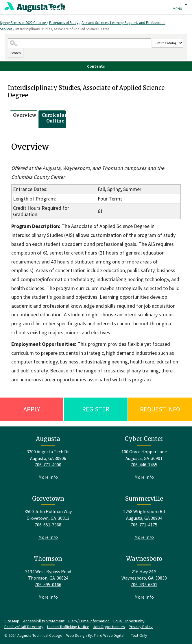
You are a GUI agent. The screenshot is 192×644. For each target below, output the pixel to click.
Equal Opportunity (129, 621)
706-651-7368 (48, 525)
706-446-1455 (144, 465)
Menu (180, 7)
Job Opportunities (109, 627)
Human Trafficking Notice (68, 627)
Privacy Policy (141, 627)
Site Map (12, 621)
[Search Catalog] (80, 43)
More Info (48, 477)
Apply (32, 409)
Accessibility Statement (44, 621)
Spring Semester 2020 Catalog (23, 23)
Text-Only (139, 635)
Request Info (160, 409)
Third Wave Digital (109, 635)
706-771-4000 (48, 465)
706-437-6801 (144, 584)
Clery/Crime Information (89, 621)
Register (96, 409)
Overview (25, 115)
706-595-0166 (48, 584)
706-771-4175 (144, 525)
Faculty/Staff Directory (24, 627)
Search (16, 53)
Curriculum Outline (56, 118)
